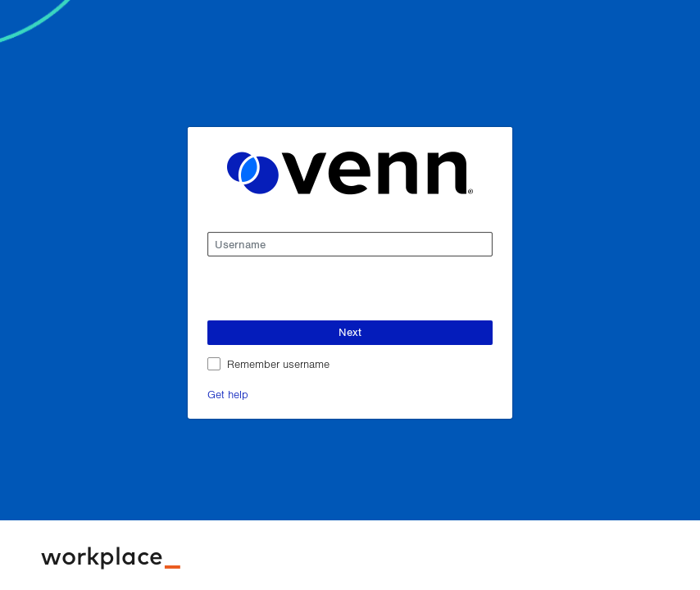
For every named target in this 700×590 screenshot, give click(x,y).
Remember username (278, 363)
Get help (228, 394)
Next (350, 332)
